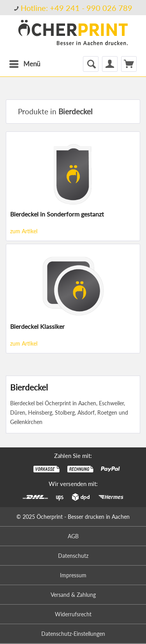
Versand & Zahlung (73, 595)
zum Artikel (24, 231)
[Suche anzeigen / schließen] (91, 64)
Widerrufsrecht (73, 614)
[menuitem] (73, 8)
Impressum (73, 575)
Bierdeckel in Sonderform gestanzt (57, 214)
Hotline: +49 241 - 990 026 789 (77, 8)
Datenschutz (73, 556)
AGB (73, 536)
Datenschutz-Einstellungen (73, 634)
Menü (25, 63)
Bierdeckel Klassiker (37, 326)
